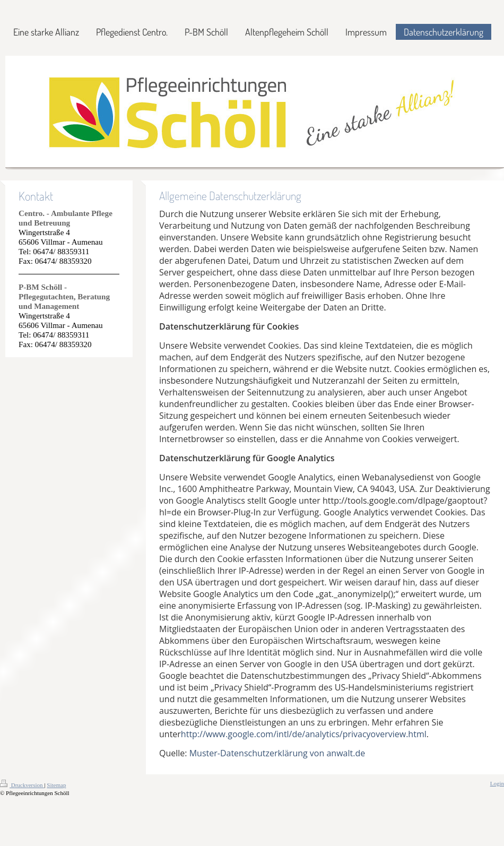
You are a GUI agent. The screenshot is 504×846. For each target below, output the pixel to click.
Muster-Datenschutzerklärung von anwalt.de (277, 753)
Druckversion (22, 785)
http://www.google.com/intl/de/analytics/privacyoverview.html (304, 734)
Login (497, 783)
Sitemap (56, 785)
